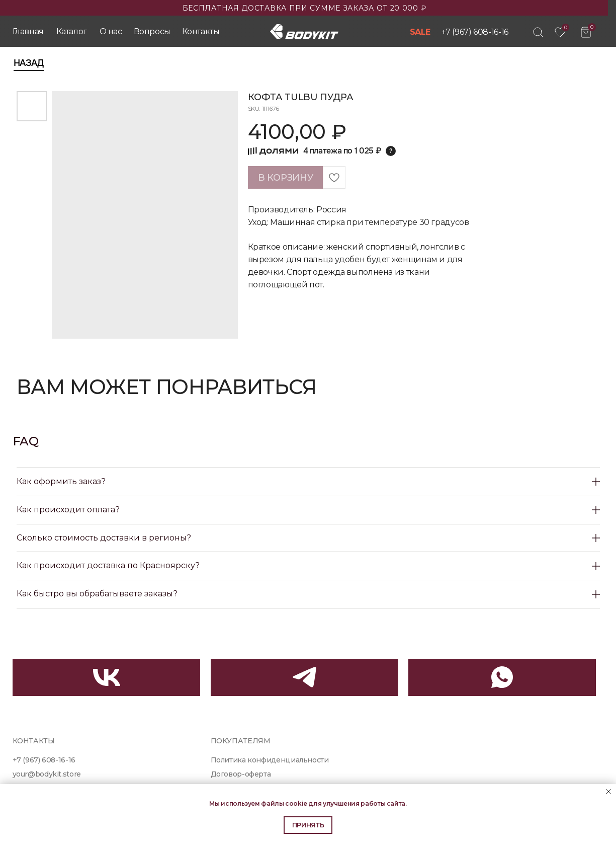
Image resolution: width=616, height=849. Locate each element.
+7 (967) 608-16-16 (475, 32)
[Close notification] (608, 792)
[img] (538, 32)
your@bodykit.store (47, 774)
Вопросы (152, 31)
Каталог (72, 31)
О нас (111, 31)
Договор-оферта (241, 774)
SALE (420, 32)
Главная (28, 31)
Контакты (201, 31)
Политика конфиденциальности (270, 760)
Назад (29, 63)
